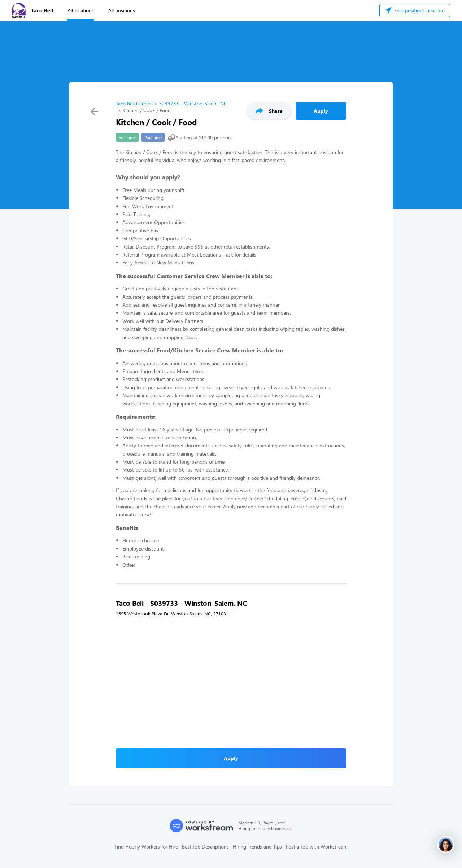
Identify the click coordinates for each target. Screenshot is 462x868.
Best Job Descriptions (205, 847)
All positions (122, 10)
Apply (321, 111)
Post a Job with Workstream (317, 847)
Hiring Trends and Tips (257, 847)
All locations (81, 10)
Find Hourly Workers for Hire (146, 847)
